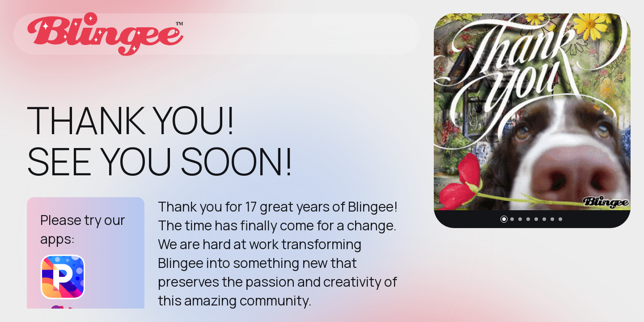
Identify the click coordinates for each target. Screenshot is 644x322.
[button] (504, 219)
